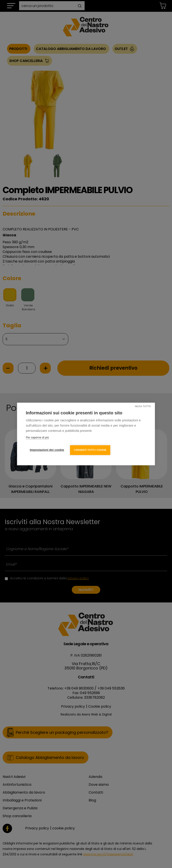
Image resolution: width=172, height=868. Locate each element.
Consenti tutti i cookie (90, 450)
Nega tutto (143, 406)
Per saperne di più (37, 438)
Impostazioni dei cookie (47, 450)
